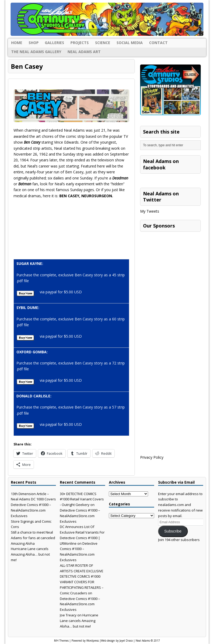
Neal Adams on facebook (161, 164)
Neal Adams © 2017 (148, 641)
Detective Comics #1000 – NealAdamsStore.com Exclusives (31, 510)
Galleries (54, 43)
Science (103, 43)
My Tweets (150, 211)
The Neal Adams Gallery (36, 52)
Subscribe (173, 531)
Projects (80, 43)
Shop (34, 43)
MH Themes (61, 641)
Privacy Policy (152, 457)
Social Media (130, 43)
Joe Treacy (68, 615)
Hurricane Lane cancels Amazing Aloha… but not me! (30, 554)
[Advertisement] (177, 268)
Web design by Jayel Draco (117, 641)
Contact (158, 43)
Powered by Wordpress (85, 641)
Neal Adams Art (84, 52)
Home (17, 43)
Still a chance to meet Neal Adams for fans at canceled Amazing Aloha (33, 538)
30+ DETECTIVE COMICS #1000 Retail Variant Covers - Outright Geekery (82, 499)
